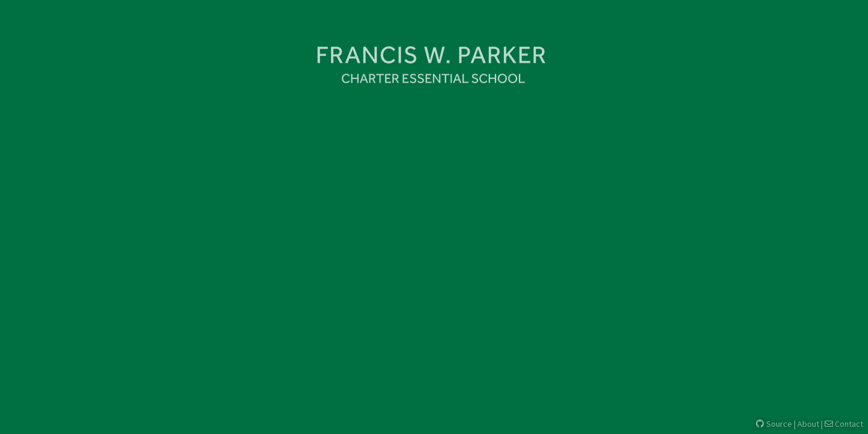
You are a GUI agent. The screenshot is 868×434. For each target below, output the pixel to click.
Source (774, 424)
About (808, 424)
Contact (844, 424)
